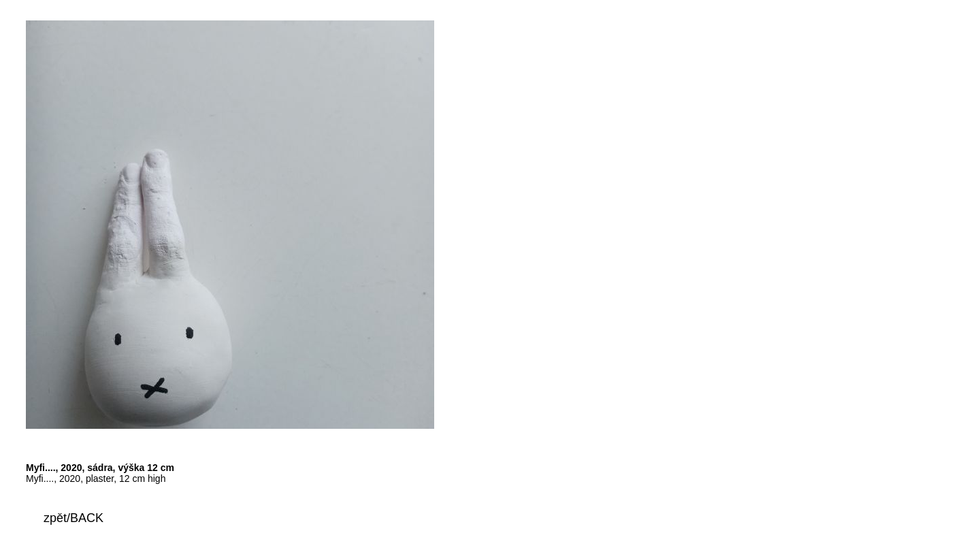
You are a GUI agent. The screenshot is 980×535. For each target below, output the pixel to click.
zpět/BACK (73, 518)
